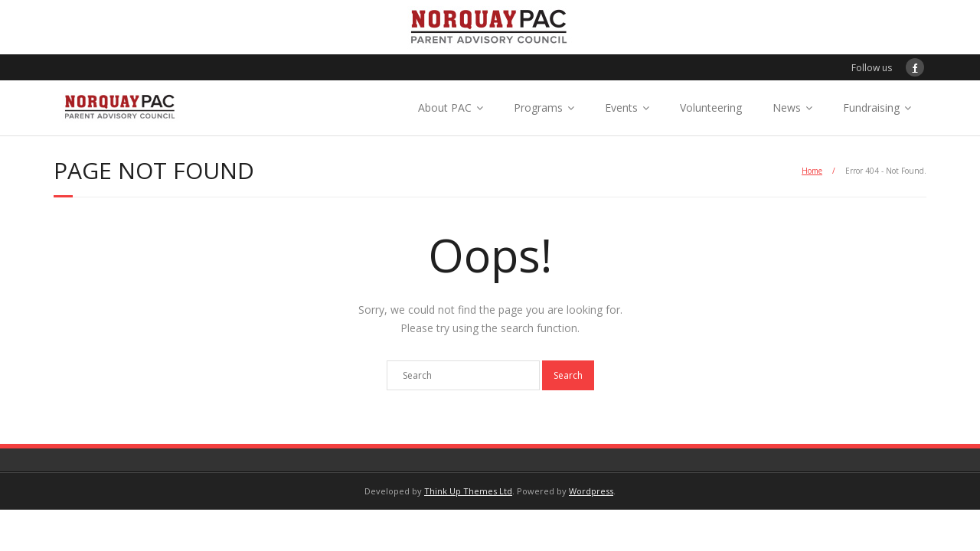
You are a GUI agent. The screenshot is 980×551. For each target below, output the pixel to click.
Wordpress (591, 491)
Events (621, 108)
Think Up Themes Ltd (468, 491)
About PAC (445, 108)
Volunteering (711, 108)
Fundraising (871, 108)
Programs (538, 108)
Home (812, 171)
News (787, 108)
